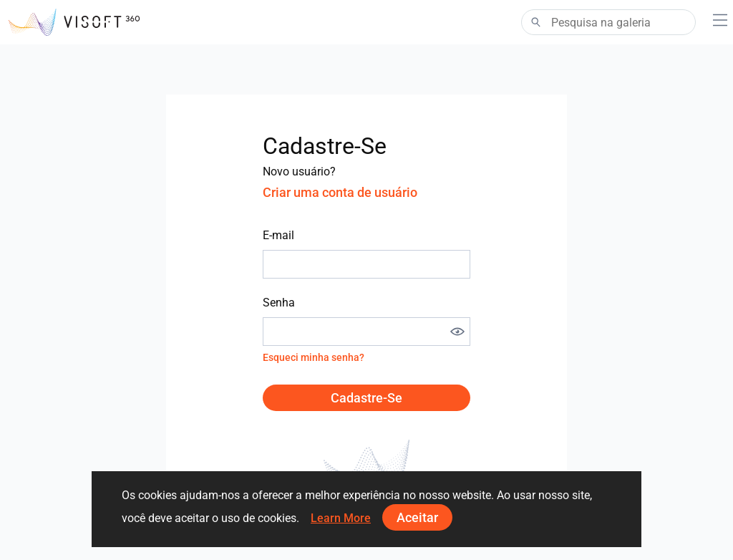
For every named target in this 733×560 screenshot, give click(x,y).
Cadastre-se (366, 398)
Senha (279, 303)
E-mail (278, 235)
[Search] (608, 22)
